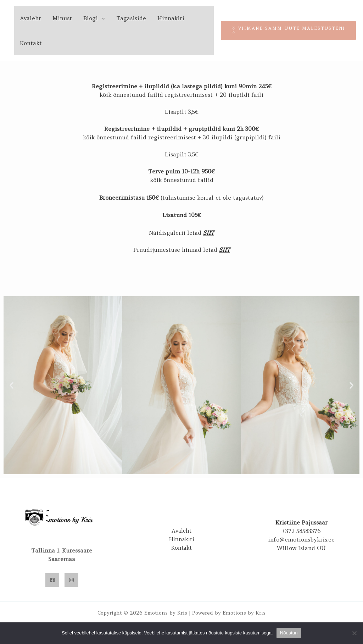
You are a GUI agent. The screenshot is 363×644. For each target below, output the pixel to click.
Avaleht (30, 18)
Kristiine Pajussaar (301, 522)
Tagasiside (131, 18)
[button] (12, 385)
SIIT (209, 233)
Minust (62, 18)
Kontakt (31, 43)
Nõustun (289, 633)
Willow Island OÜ (301, 548)
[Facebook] (52, 580)
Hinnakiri (171, 18)
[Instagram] (71, 580)
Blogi (91, 18)
